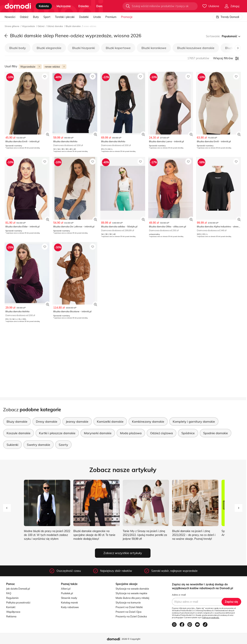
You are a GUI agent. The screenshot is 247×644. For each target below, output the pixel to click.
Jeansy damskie (77, 421)
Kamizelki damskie (110, 421)
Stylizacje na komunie (128, 603)
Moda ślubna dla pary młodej (132, 598)
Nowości (10, 17)
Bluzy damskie (17, 421)
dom (99, 6)
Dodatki (84, 17)
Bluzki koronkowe (154, 48)
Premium (111, 17)
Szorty (63, 445)
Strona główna (12, 26)
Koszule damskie (19, 433)
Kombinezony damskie (148, 421)
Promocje (127, 17)
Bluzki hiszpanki (84, 48)
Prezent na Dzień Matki (129, 607)
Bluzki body (18, 48)
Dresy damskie (47, 421)
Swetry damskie (38, 445)
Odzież (24, 17)
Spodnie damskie (216, 433)
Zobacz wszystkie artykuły (123, 553)
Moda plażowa (131, 433)
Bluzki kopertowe (118, 48)
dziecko (83, 6)
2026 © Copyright (131, 639)
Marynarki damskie (98, 433)
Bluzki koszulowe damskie (196, 48)
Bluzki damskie (73, 26)
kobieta (44, 6)
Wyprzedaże (29, 26)
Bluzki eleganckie (49, 48)
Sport (47, 17)
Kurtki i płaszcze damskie (57, 433)
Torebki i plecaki (65, 17)
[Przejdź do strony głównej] (18, 6)
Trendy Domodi (228, 17)
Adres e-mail (179, 595)
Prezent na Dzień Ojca (129, 612)
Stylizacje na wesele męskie (131, 593)
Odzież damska (55, 26)
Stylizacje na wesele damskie (132, 589)
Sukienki (12, 445)
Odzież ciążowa (162, 433)
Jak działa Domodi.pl (18, 589)
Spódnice (188, 433)
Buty (36, 17)
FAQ (9, 593)
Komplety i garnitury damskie (194, 421)
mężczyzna (64, 6)
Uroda (97, 17)
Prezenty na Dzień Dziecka (131, 616)
